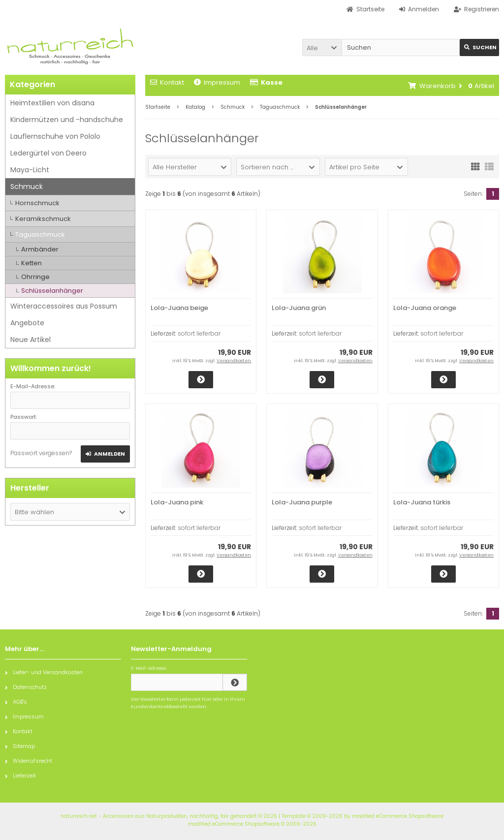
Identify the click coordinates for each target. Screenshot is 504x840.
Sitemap (20, 746)
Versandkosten (234, 361)
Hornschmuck (37, 203)
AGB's (16, 702)
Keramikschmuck (43, 219)
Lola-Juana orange (425, 308)
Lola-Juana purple (302, 502)
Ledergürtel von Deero (48, 153)
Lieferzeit (20, 776)
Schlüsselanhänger (52, 291)
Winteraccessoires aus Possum (64, 306)
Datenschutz (26, 687)
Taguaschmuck (40, 234)
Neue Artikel (31, 340)
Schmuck (27, 187)
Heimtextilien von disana (52, 103)
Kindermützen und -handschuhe (67, 120)
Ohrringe (35, 277)
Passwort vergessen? (41, 453)
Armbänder (40, 249)
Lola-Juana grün (299, 308)
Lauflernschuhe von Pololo (55, 136)
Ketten (31, 263)
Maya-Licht (30, 170)
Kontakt (167, 82)
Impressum (217, 82)
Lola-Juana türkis (422, 502)
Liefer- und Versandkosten (44, 672)
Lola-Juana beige (179, 308)
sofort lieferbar (199, 333)
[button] (322, 47)
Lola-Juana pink (177, 502)
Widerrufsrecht (29, 761)
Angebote (27, 323)
